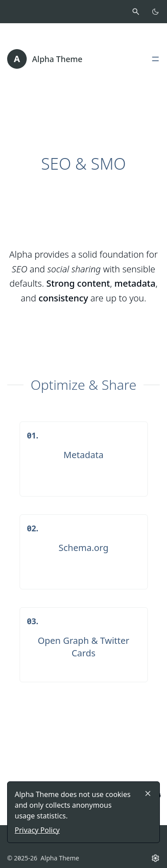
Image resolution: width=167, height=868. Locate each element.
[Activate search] (136, 12)
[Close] (148, 793)
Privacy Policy (37, 830)
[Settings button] (155, 858)
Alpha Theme (57, 59)
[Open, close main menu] (155, 59)
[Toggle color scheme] (155, 12)
